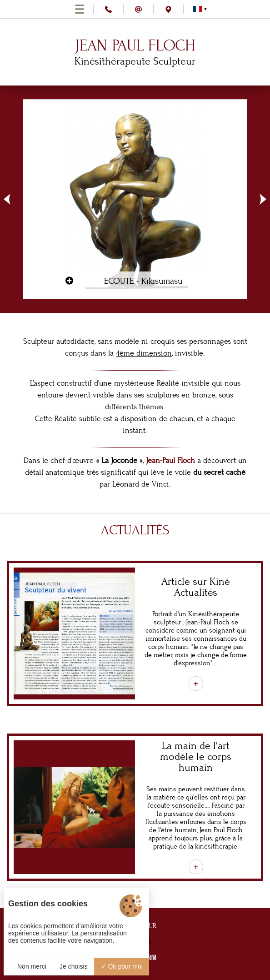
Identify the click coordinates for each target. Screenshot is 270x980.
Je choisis (73, 966)
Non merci (28, 966)
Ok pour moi (122, 966)
